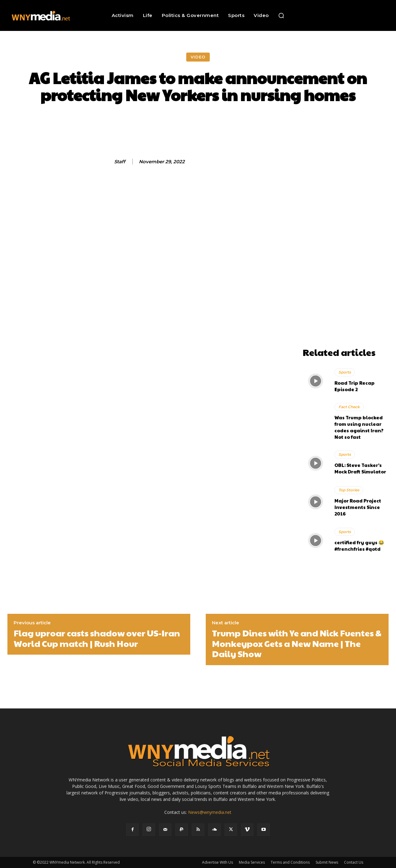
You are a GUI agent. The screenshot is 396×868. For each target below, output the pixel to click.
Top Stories (349, 490)
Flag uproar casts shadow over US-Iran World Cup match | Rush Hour (97, 638)
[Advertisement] (346, 252)
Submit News (327, 862)
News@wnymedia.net (210, 812)
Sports (345, 372)
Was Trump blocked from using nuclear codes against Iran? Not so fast (359, 427)
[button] (281, 15)
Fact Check (349, 407)
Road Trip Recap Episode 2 (355, 386)
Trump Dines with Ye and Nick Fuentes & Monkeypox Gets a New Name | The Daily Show (297, 643)
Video (198, 57)
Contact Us (354, 862)
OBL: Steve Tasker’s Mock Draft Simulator (360, 468)
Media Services (252, 862)
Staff (120, 162)
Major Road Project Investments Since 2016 (358, 507)
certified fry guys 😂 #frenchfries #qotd (359, 545)
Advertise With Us (217, 862)
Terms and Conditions (290, 862)
